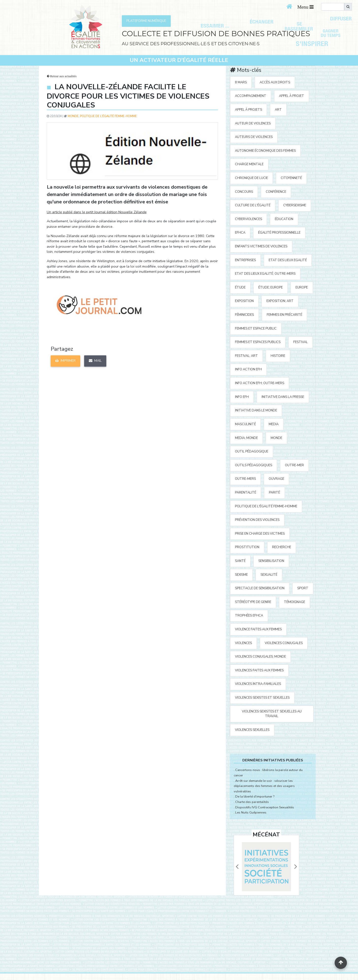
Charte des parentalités (252, 802)
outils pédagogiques (254, 465)
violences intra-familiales (258, 684)
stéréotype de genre (253, 602)
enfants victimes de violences (261, 246)
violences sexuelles (252, 730)
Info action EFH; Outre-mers (260, 383)
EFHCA (240, 233)
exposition (244, 301)
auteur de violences (253, 123)
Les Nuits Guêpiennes (251, 813)
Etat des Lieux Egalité (288, 260)
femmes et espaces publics (258, 342)
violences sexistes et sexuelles (262, 698)
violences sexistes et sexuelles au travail (272, 714)
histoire (278, 356)
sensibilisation (271, 561)
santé (240, 561)
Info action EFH (248, 369)
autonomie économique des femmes (265, 151)
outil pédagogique (252, 452)
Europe (302, 287)
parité (274, 493)
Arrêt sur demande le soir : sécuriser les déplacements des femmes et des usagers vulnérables (264, 786)
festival (301, 342)
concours (244, 192)
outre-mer (294, 465)
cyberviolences (249, 219)
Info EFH (242, 397)
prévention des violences (257, 520)
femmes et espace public (256, 329)
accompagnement (251, 96)
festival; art (246, 356)
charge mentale (249, 164)
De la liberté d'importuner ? (255, 797)
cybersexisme (295, 205)
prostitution (247, 547)
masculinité (245, 424)
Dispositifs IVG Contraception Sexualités (265, 807)
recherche (282, 547)
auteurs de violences (254, 137)
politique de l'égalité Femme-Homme (108, 116)
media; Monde (246, 438)
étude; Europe (271, 287)
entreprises (245, 260)
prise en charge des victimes (260, 534)
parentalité (246, 493)
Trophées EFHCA (249, 616)
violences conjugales (284, 643)
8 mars (241, 82)
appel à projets (249, 110)
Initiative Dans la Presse (283, 397)
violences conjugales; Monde (260, 657)
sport (303, 588)
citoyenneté (291, 178)
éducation (284, 219)
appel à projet (292, 96)
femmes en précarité (284, 315)
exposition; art (280, 301)
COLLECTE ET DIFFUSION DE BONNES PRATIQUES (216, 34)
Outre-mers (245, 479)
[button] (237, 867)
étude (240, 287)
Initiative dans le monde (256, 410)
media (274, 424)
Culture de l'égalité (253, 205)
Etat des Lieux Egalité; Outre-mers (265, 274)
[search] (333, 7)
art (278, 110)
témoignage (295, 602)
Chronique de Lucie (251, 178)
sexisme (241, 575)
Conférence (276, 192)
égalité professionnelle (279, 233)
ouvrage (276, 479)
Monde (73, 116)
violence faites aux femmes (258, 629)
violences (243, 643)
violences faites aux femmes (259, 670)
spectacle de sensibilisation (260, 588)
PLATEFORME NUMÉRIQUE (146, 21)
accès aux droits (275, 82)
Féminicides (244, 315)
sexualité (269, 575)
